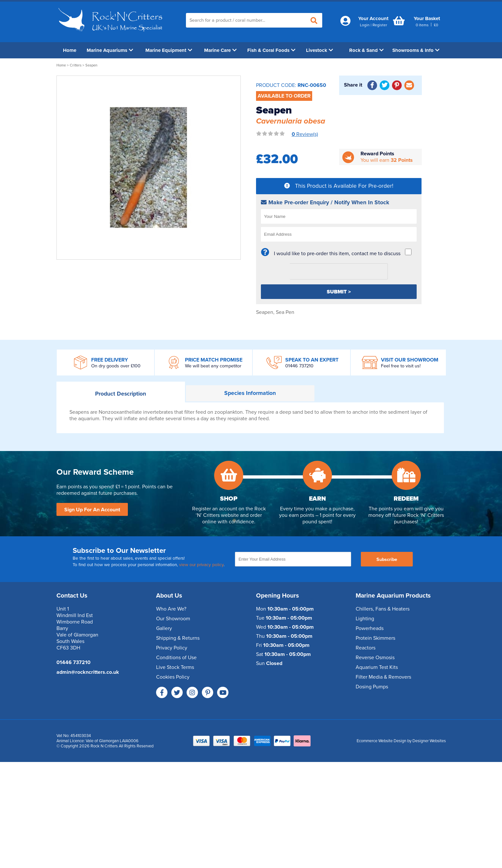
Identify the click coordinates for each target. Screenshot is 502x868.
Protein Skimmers (375, 638)
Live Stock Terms (175, 667)
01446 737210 (299, 366)
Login (365, 25)
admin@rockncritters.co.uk (88, 672)
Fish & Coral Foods (271, 50)
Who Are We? (171, 609)
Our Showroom (173, 619)
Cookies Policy (173, 677)
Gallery (164, 628)
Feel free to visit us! (401, 366)
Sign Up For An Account (92, 510)
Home (70, 50)
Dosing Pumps (372, 687)
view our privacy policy (201, 565)
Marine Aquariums (110, 50)
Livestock (319, 50)
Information (250, 393)
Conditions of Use (176, 658)
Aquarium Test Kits (377, 667)
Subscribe (387, 559)
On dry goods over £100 (116, 366)
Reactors (366, 648)
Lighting (365, 619)
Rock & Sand (366, 50)
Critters (76, 65)
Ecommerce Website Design (381, 741)
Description (121, 394)
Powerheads (370, 628)
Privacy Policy (172, 648)
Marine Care (220, 50)
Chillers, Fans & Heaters (383, 609)
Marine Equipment (169, 50)
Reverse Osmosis (375, 658)
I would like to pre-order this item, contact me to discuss (337, 254)
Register (380, 25)
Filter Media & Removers (383, 677)
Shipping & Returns (178, 638)
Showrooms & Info (416, 50)
